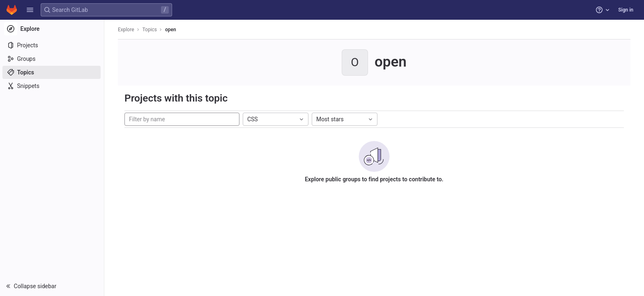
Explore (126, 30)
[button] (30, 10)
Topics (150, 30)
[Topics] (52, 72)
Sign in (626, 10)
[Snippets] (52, 86)
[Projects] (52, 45)
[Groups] (52, 59)
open (171, 30)
